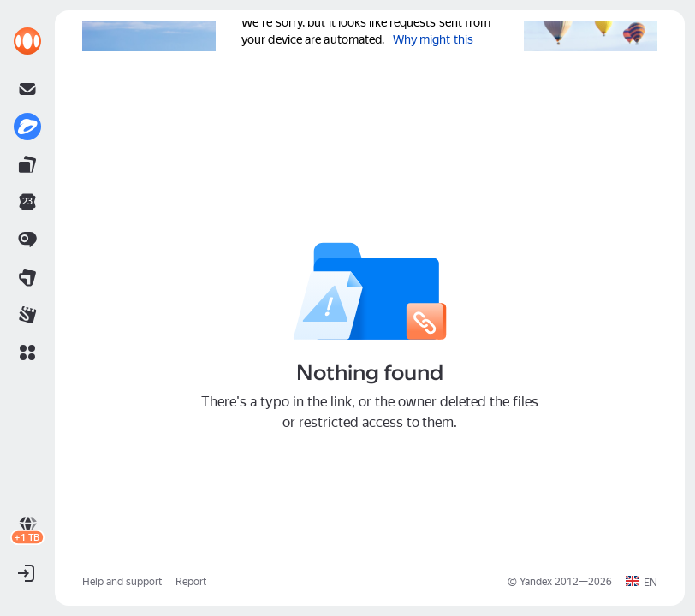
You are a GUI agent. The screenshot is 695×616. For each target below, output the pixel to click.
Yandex (536, 582)
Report (191, 582)
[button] (27, 352)
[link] (27, 41)
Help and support (122, 582)
